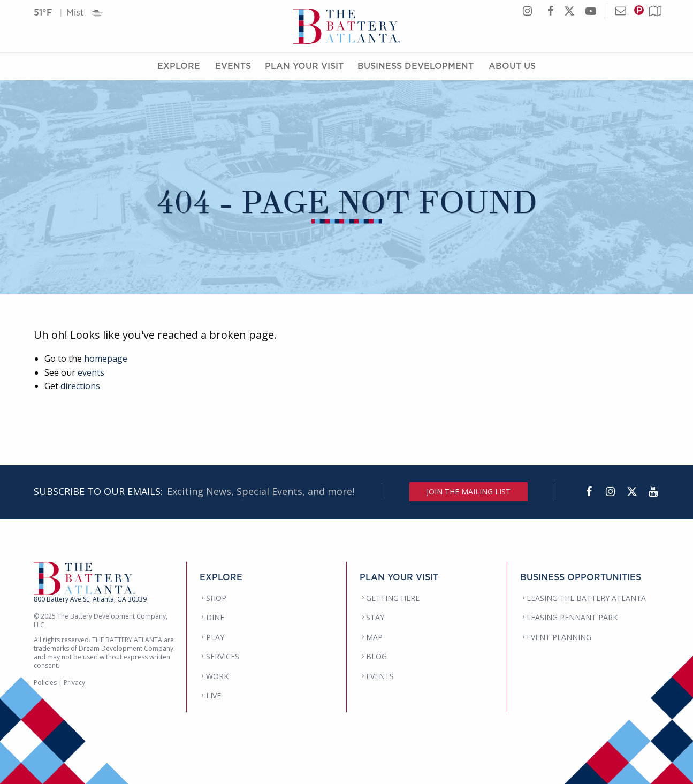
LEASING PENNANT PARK (572, 617)
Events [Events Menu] (233, 66)
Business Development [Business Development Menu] (416, 66)
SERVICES (223, 656)
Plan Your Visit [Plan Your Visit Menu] (304, 66)
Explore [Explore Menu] (179, 66)
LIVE (214, 695)
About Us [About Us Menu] (512, 66)
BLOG (376, 656)
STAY (375, 617)
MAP (374, 637)
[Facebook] (589, 492)
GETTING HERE (393, 598)
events (91, 372)
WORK (217, 676)
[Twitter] (632, 492)
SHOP (216, 598)
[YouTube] (653, 492)
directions (80, 386)
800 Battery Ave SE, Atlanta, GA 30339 (90, 599)
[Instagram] (611, 492)
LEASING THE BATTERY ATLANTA (586, 598)
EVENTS (380, 676)
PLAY (215, 637)
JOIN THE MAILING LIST (469, 492)
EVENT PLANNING (559, 637)
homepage (106, 359)
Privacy (74, 683)
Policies (45, 683)
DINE (215, 617)
